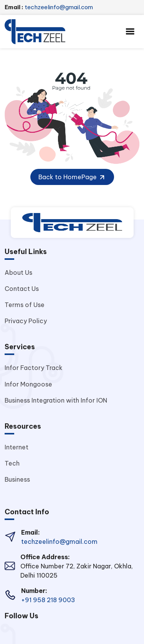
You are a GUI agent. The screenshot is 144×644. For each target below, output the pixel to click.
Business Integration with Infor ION (56, 400)
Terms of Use (25, 305)
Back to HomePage (72, 177)
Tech (12, 463)
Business (17, 479)
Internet (17, 447)
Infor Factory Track (34, 368)
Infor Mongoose (28, 384)
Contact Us (22, 289)
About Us (18, 272)
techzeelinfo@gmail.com (49, 7)
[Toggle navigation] (130, 31)
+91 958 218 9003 (48, 600)
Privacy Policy (26, 321)
